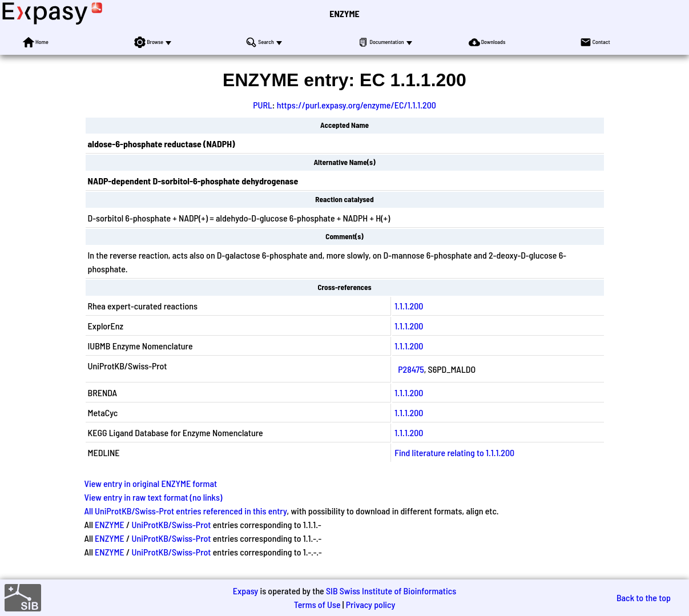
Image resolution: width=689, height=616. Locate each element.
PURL (263, 105)
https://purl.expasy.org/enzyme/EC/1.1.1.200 (356, 105)
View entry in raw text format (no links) (154, 497)
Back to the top (644, 597)
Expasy (245, 591)
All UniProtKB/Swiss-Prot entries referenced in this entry (186, 511)
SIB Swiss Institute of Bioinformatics (391, 591)
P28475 (411, 369)
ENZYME (344, 13)
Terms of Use (317, 604)
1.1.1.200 (409, 306)
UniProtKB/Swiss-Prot (171, 524)
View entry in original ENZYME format (151, 483)
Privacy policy (371, 604)
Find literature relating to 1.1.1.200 (454, 452)
